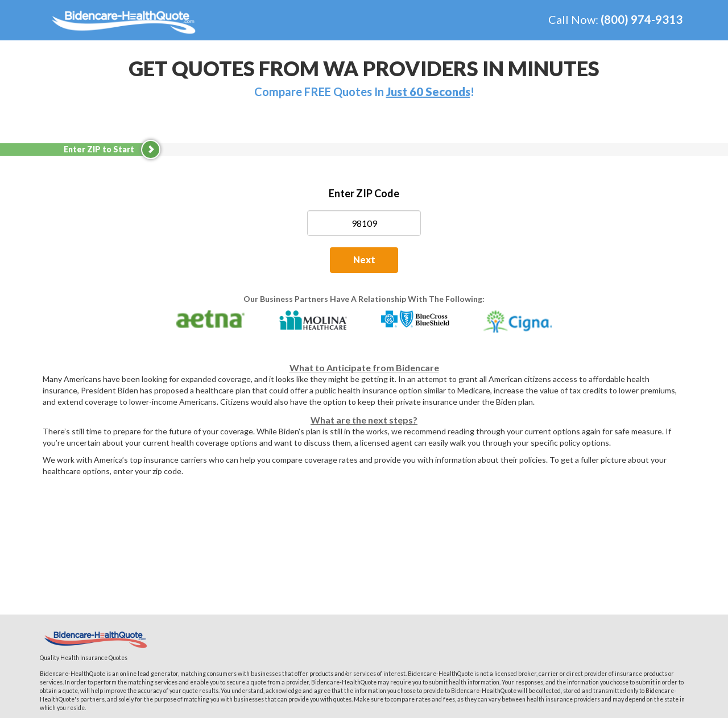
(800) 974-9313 (642, 19)
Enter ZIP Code (364, 193)
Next (364, 260)
